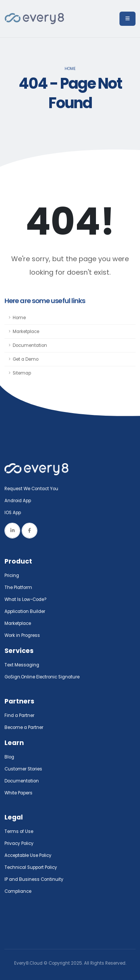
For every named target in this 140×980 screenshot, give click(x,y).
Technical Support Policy (31, 867)
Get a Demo (26, 359)
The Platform (18, 587)
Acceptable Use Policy (28, 855)
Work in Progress (22, 635)
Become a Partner (24, 727)
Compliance (18, 891)
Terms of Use (19, 831)
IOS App (14, 513)
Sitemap (22, 373)
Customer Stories (23, 769)
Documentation (30, 345)
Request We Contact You (31, 489)
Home (70, 69)
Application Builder (25, 611)
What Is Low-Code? (26, 599)
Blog (9, 757)
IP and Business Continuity (34, 879)
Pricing (12, 576)
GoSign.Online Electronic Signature (42, 677)
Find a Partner (19, 715)
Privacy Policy (19, 843)
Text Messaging (22, 665)
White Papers (18, 793)
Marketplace (26, 332)
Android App (18, 501)
